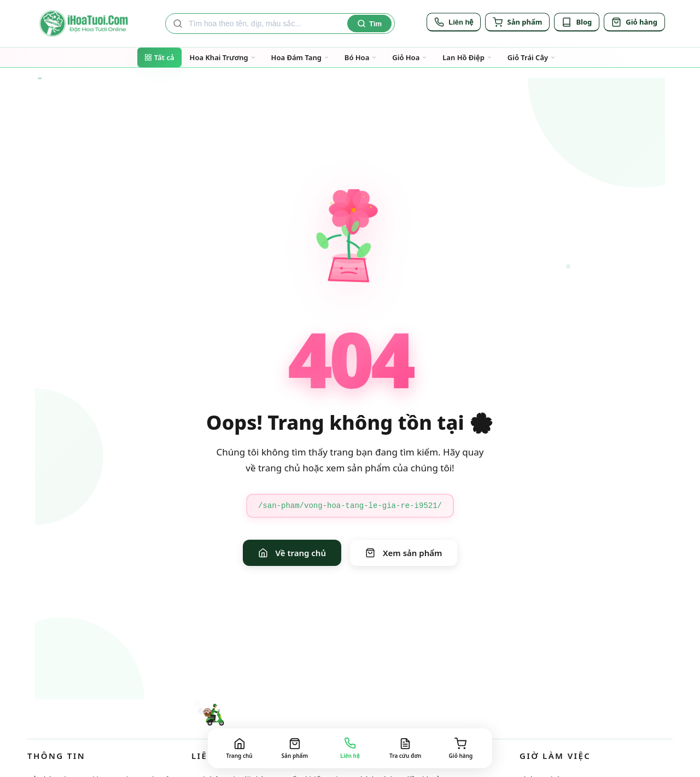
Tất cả (159, 57)
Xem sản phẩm (404, 553)
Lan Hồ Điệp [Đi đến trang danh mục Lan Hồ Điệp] (467, 57)
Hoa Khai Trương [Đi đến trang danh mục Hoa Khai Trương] (223, 57)
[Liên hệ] (454, 24)
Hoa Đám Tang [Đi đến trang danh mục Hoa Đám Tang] (300, 57)
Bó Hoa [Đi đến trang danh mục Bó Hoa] (361, 57)
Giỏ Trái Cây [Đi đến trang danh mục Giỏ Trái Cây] (532, 57)
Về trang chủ (292, 553)
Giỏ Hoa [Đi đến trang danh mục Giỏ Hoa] (410, 57)
